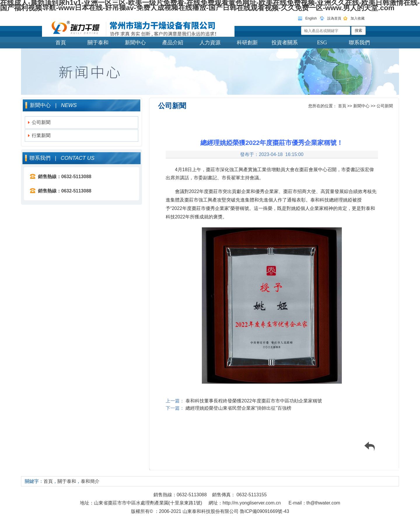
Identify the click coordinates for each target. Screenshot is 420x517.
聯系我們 (359, 43)
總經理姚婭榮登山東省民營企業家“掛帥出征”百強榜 (238, 408)
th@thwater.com (323, 503)
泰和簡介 (90, 481)
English (311, 18)
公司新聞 (41, 122)
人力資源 (210, 43)
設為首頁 (334, 18)
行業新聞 (41, 135)
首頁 (61, 43)
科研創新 (247, 43)
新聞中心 (135, 43)
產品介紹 (173, 43)
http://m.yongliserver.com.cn (252, 503)
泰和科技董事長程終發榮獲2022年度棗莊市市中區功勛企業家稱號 (253, 401)
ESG (322, 43)
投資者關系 (285, 43)
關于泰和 (98, 43)
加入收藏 (358, 18)
